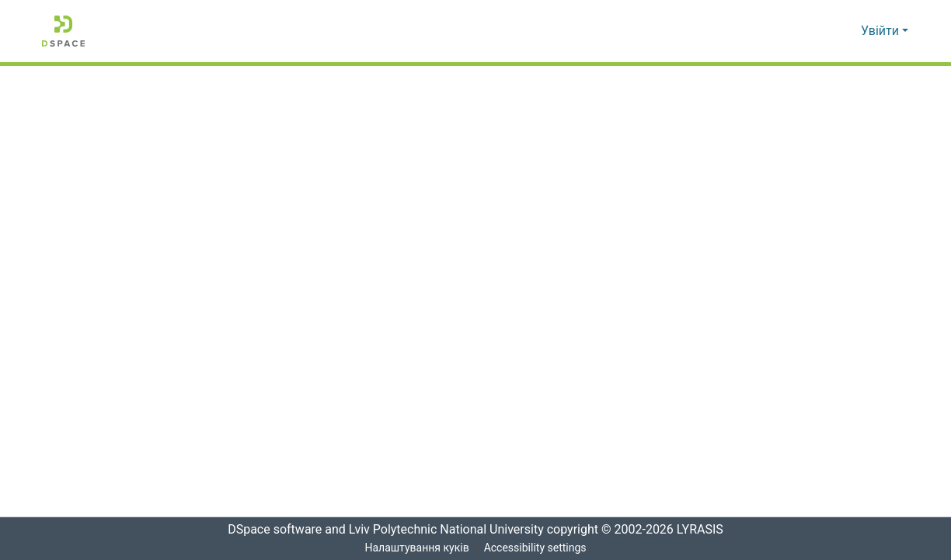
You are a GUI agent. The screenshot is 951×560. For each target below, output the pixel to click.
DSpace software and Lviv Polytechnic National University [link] (381, 530)
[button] (63, 31)
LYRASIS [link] (702, 530)
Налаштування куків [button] (416, 548)
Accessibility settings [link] (535, 548)
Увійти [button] (881, 31)
